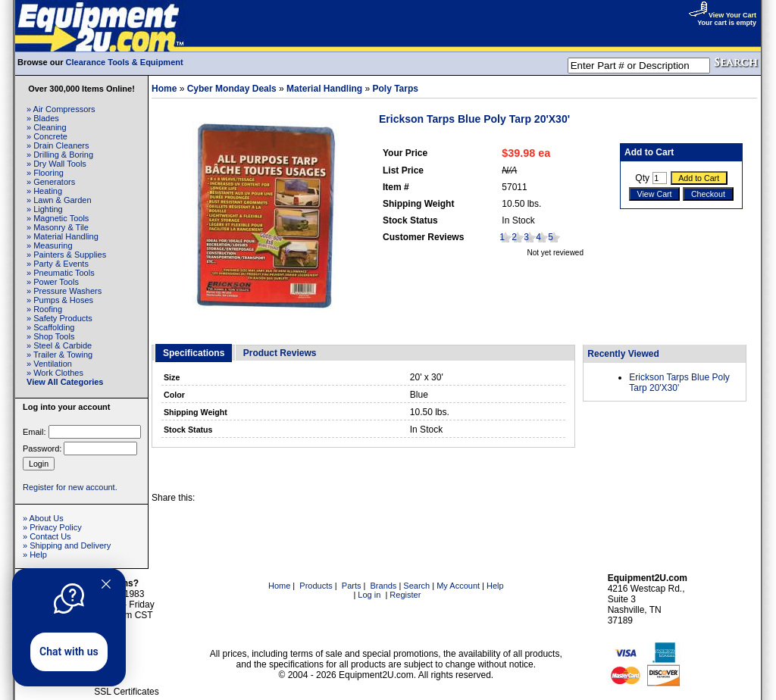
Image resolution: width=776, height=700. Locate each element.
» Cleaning (47, 127)
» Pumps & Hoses (60, 300)
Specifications (194, 353)
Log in (369, 595)
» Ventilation (49, 364)
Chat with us (69, 652)
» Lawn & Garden (59, 200)
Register (405, 595)
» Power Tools (53, 282)
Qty (642, 178)
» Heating (44, 191)
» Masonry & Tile (58, 227)
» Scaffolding (50, 327)
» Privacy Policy (52, 527)
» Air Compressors (61, 109)
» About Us (43, 518)
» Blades (43, 118)
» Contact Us (47, 536)
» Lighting (45, 209)
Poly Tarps (395, 89)
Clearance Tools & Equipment (125, 62)
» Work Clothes (55, 373)
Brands (384, 586)
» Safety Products (59, 318)
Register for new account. (70, 487)
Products (316, 586)
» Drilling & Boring (60, 155)
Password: (42, 448)
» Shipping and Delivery (67, 545)
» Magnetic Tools (58, 218)
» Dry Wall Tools (56, 164)
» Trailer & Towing (59, 355)
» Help (35, 555)
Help (495, 586)
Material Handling (324, 89)
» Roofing (44, 309)
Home (164, 89)
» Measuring (50, 245)
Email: (34, 432)
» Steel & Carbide (59, 345)
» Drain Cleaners (58, 145)
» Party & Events (58, 264)
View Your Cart (722, 15)
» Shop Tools (50, 336)
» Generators (51, 182)
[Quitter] (106, 584)
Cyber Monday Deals (232, 89)
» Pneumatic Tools (61, 273)
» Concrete (47, 136)
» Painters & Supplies (66, 255)
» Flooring (45, 173)
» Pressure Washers (64, 291)
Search (416, 586)
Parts (352, 586)
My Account (458, 586)
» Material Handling (63, 236)
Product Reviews (280, 353)
